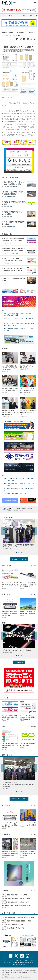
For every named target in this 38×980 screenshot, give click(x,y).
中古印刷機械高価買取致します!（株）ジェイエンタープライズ (19, 330)
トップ (4, 15)
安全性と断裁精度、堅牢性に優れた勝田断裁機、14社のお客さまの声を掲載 (19, 314)
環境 (19, 35)
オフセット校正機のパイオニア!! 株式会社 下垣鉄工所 (19, 490)
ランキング (23, 15)
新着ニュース (13, 15)
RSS (24, 964)
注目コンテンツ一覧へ (18, 559)
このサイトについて (8, 960)
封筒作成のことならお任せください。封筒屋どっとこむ (20, 319)
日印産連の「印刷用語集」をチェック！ (16, 494)
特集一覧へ (18, 662)
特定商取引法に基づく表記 (27, 962)
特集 (31, 15)
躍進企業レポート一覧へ (18, 799)
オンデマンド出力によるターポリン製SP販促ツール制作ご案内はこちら (19, 325)
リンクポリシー (8, 962)
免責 (16, 962)
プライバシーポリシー (29, 960)
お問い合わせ (17, 964)
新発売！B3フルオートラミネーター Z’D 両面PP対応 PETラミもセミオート (19, 479)
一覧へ (34, 566)
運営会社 (18, 960)
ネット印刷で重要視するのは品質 (23, 509)
